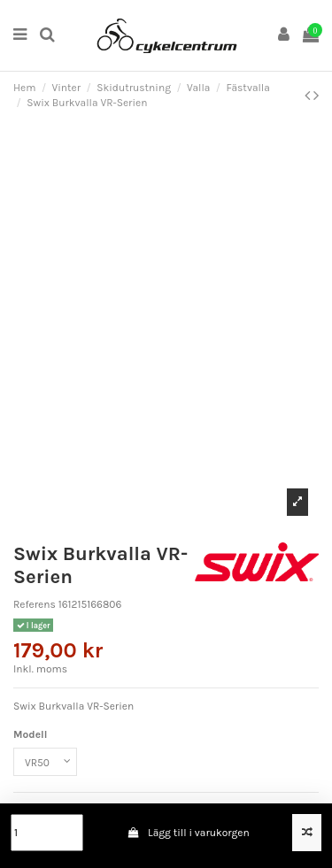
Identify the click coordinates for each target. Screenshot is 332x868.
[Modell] (45, 762)
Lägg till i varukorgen (188, 833)
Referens (35, 604)
